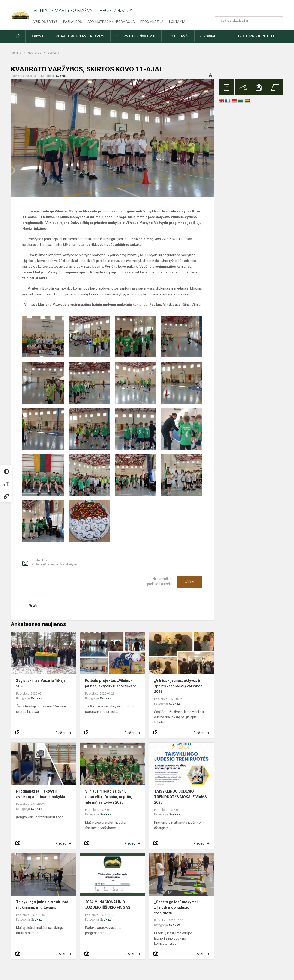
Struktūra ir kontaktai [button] (255, 36)
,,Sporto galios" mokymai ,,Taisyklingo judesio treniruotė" (176, 907)
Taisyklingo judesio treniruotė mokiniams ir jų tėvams (42, 905)
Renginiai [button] (207, 36)
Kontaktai (178, 22)
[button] (252, 10)
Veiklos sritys (46, 22)
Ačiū (190, 582)
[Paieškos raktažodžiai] (249, 20)
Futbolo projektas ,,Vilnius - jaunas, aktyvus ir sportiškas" (111, 683)
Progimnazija (152, 22)
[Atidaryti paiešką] (278, 20)
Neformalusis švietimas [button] (136, 36)
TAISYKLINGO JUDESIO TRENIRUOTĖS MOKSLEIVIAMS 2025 (180, 797)
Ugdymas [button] (38, 36)
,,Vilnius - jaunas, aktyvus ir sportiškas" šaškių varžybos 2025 (178, 686)
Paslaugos (73, 22)
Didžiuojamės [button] (178, 36)
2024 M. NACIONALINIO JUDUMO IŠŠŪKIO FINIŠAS (108, 905)
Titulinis (16, 53)
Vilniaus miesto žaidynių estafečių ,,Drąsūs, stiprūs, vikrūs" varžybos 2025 (109, 797)
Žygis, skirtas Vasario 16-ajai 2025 (41, 683)
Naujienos (35, 53)
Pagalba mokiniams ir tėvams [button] (81, 36)
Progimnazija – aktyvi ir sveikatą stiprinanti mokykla (41, 794)
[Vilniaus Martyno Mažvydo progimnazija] (22, 12)
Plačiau (61, 733)
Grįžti (33, 605)
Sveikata (53, 53)
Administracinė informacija (111, 22)
